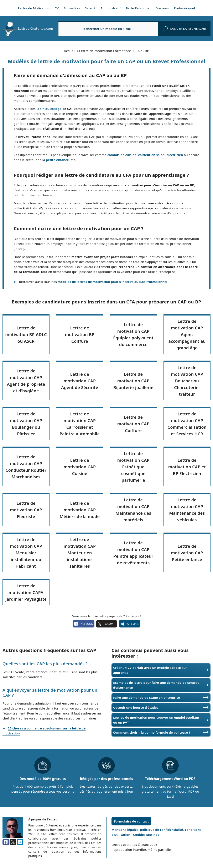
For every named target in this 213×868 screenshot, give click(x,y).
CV (57, 8)
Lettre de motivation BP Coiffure (80, 335)
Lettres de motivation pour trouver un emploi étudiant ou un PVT (156, 720)
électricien (175, 155)
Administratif (111, 8)
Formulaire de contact (131, 821)
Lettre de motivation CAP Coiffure (133, 424)
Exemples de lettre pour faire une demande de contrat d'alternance (156, 685)
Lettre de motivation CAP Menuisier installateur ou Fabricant (26, 553)
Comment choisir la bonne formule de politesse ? (152, 732)
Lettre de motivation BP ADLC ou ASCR (26, 335)
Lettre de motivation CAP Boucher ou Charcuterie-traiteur (187, 381)
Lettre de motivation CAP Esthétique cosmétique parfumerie (133, 467)
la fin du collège (49, 109)
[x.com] (13, 842)
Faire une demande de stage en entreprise (147, 697)
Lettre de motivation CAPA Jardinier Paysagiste (26, 592)
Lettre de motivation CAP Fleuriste (26, 510)
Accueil (70, 51)
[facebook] (6, 842)
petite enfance (57, 160)
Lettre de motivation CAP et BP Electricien (187, 467)
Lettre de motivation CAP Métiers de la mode (80, 510)
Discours (162, 8)
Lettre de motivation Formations (105, 51)
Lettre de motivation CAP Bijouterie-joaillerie (133, 381)
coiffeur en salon (151, 155)
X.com (106, 624)
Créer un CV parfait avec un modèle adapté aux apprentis (150, 670)
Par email (130, 624)
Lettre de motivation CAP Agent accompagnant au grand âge (187, 335)
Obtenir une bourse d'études (136, 707)
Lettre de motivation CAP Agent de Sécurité (80, 381)
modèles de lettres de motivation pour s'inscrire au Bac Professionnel (112, 282)
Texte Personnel (138, 8)
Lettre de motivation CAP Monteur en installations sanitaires (80, 553)
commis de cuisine (122, 155)
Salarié (90, 8)
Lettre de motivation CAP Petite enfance (187, 553)
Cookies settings (146, 835)
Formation (72, 8)
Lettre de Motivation (34, 8)
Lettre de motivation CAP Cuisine (80, 467)
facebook (84, 624)
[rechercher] (184, 29)
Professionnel (185, 8)
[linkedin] (20, 842)
